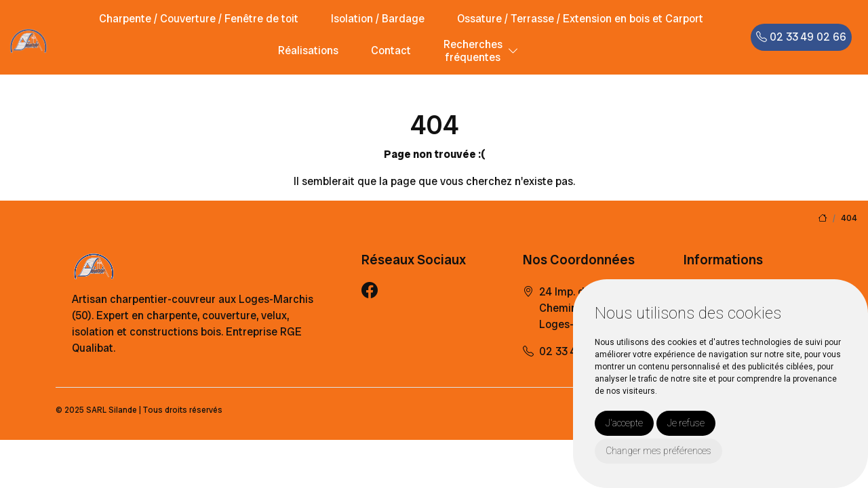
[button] (513, 51)
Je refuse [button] (686, 423)
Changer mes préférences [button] (658, 451)
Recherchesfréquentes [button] (473, 51)
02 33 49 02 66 (801, 37)
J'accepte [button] (624, 423)
